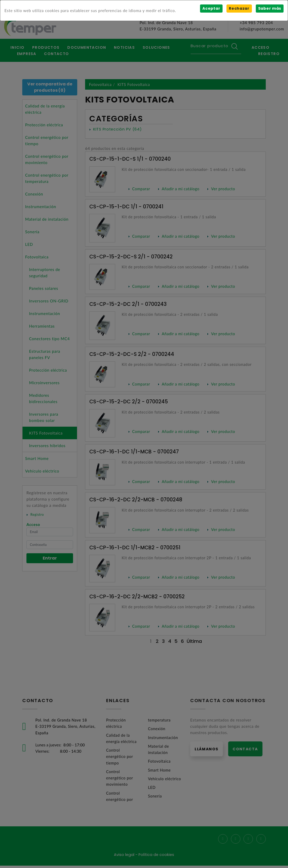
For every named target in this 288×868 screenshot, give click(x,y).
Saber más (270, 8)
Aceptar (211, 8)
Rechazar (239, 8)
